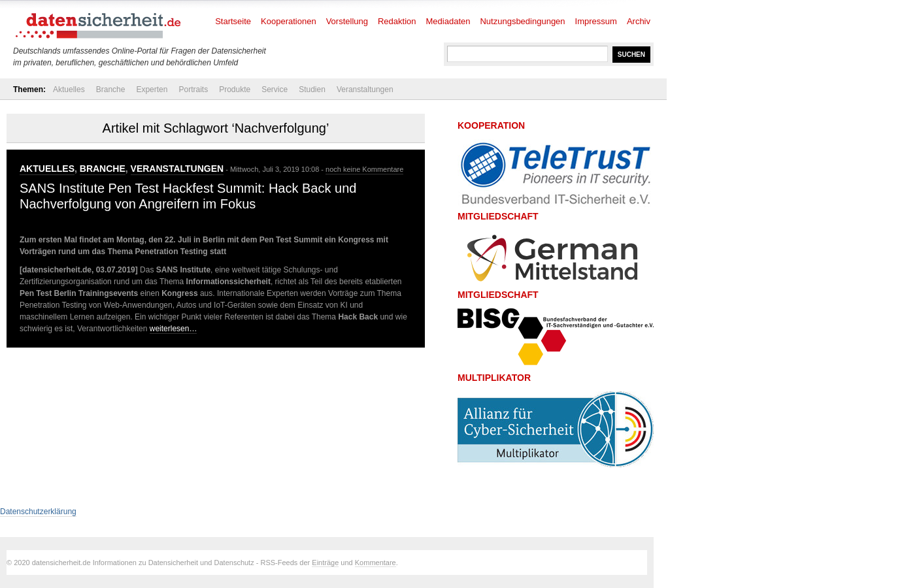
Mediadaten (448, 21)
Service (275, 90)
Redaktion (397, 21)
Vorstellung (347, 21)
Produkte (235, 90)
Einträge (325, 563)
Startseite (233, 21)
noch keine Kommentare (364, 169)
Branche (111, 90)
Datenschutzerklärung (38, 512)
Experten (152, 90)
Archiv (639, 21)
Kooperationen (289, 21)
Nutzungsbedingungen (522, 21)
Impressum (596, 21)
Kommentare (376, 563)
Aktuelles (69, 90)
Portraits (193, 90)
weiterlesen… (174, 329)
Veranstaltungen (365, 90)
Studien (312, 90)
